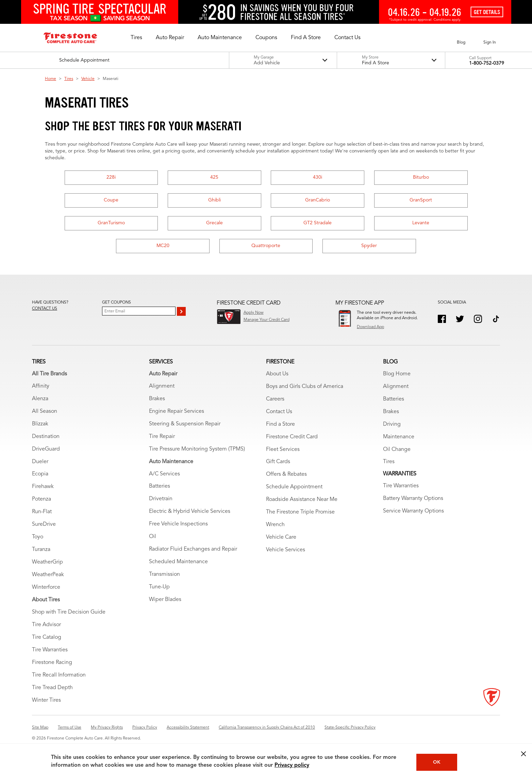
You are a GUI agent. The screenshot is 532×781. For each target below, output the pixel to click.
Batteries (160, 486)
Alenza (40, 399)
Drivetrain (161, 499)
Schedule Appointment (294, 487)
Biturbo (421, 177)
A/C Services (164, 474)
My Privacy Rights (107, 728)
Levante (421, 223)
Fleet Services (283, 450)
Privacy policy (292, 765)
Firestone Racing (52, 663)
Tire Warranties (50, 650)
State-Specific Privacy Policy (350, 728)
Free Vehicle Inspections (178, 524)
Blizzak (40, 424)
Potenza (41, 499)
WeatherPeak (48, 575)
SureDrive (44, 524)
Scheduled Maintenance (178, 562)
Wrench (275, 525)
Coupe (111, 200)
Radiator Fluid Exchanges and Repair (193, 549)
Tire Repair (162, 437)
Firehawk (43, 487)
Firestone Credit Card (292, 437)
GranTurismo (111, 223)
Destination (46, 437)
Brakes (157, 399)
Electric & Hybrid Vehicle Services (190, 511)
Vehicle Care (281, 537)
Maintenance (399, 437)
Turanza (41, 550)
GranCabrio (318, 200)
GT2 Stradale (318, 223)
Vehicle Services (286, 550)
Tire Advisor (46, 625)
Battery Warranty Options (413, 499)
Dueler (40, 462)
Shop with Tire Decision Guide (69, 612)
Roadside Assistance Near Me (302, 500)
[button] (136, 38)
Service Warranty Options (413, 511)
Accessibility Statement (188, 728)
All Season (45, 411)
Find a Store (280, 424)
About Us (277, 374)
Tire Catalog (47, 637)
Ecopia (40, 474)
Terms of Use (70, 728)
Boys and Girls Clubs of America (305, 387)
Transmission (164, 574)
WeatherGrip (47, 562)
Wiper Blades (165, 600)
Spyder (369, 246)
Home (51, 79)
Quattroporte (266, 246)
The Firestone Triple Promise (300, 512)
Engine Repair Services (177, 411)
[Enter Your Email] (139, 311)
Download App (370, 327)
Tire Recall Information (59, 675)
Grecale (214, 223)
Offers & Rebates (286, 474)
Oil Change (397, 450)
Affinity (41, 386)
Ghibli (214, 200)
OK (437, 762)
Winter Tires (46, 700)
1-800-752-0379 (487, 63)
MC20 (163, 246)
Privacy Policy (145, 728)
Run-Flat (42, 512)
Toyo (38, 537)
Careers (275, 399)
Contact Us (279, 412)
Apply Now (254, 313)
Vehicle (88, 79)
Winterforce (46, 587)
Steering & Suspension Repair (185, 424)
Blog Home (397, 374)
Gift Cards (278, 462)
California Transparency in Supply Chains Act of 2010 (267, 728)
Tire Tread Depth (52, 688)
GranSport (421, 200)
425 (214, 177)
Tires (69, 79)
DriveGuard (46, 449)
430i (318, 177)
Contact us (45, 309)
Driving (392, 424)
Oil (153, 537)
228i (111, 177)
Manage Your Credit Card (267, 320)
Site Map (40, 728)
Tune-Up (159, 587)
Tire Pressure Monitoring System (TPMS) (197, 449)
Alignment (162, 386)
